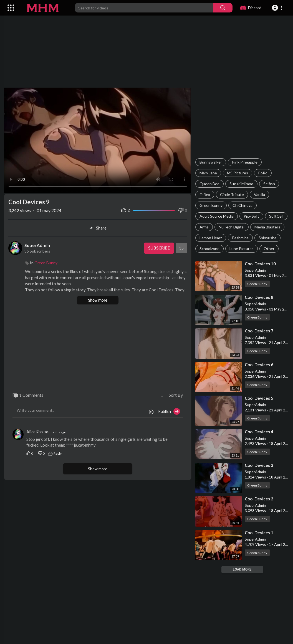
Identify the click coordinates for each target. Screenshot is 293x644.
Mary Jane (208, 173)
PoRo (263, 173)
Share (98, 228)
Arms (204, 227)
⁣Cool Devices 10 (260, 264)
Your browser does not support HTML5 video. (98, 140)
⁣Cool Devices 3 (259, 465)
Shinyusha (267, 238)
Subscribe (159, 248)
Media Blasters (267, 227)
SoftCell (276, 216)
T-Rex (205, 194)
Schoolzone (209, 249)
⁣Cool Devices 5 (259, 398)
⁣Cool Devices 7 (259, 331)
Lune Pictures (242, 249)
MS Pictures (238, 173)
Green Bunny (211, 205)
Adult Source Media (217, 216)
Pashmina (240, 238)
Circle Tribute (232, 194)
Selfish (269, 184)
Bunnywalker (211, 162)
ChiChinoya (243, 205)
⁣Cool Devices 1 (259, 533)
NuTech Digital (232, 227)
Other (269, 249)
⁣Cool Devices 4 (259, 432)
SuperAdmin (255, 270)
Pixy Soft (251, 216)
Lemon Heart (211, 238)
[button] (278, 8)
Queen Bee (209, 184)
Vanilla (259, 194)
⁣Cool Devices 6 (259, 365)
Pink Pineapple (245, 162)
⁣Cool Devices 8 (259, 297)
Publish (169, 411)
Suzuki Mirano (241, 184)
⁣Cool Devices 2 (259, 499)
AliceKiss (35, 432)
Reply (55, 453)
